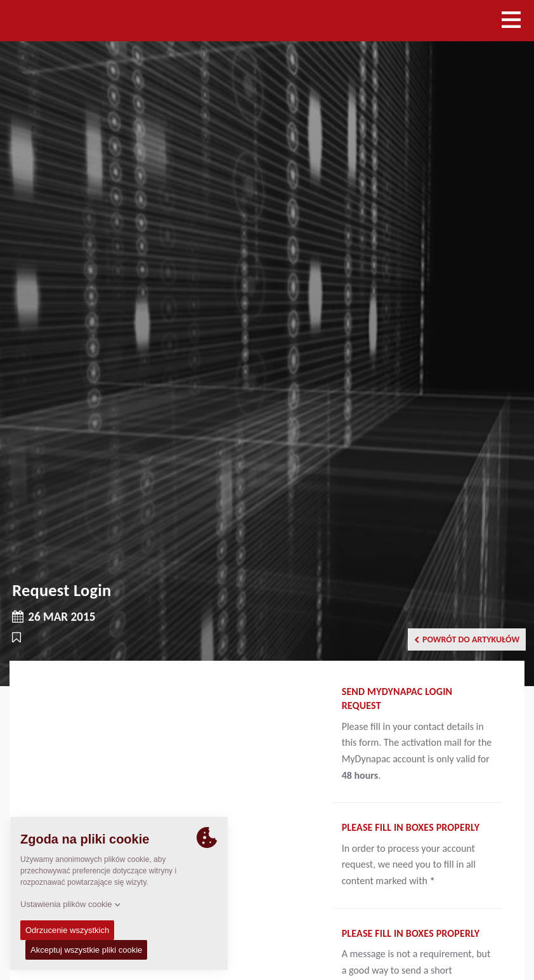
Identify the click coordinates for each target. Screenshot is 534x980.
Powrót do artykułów (467, 639)
